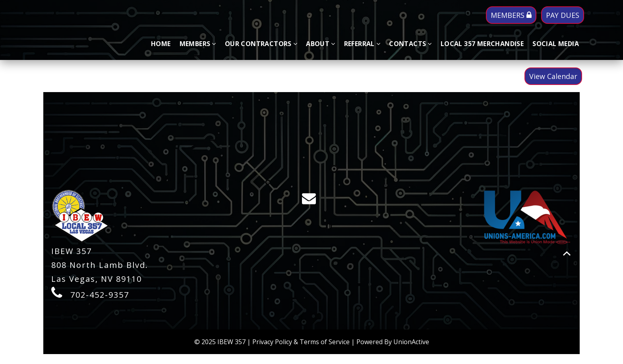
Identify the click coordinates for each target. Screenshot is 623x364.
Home (161, 44)
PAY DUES (563, 15)
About (320, 44)
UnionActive (411, 342)
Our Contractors (261, 44)
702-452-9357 (100, 295)
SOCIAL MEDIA (556, 44)
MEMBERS (511, 15)
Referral (362, 44)
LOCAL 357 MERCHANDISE (482, 44)
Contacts (410, 44)
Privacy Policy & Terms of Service (301, 342)
